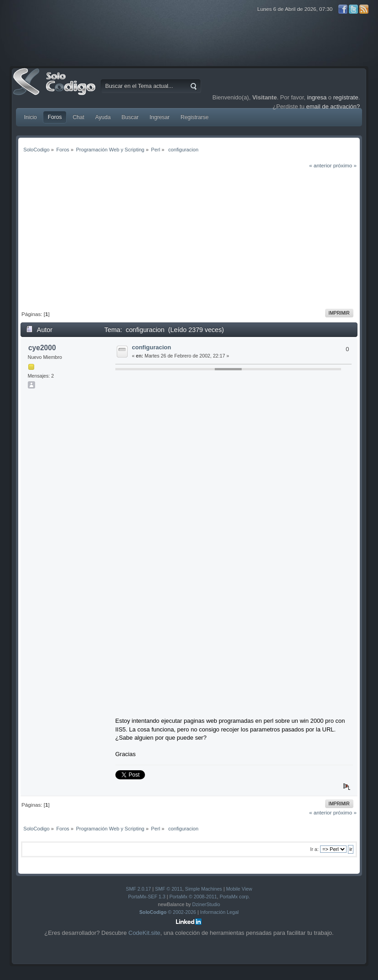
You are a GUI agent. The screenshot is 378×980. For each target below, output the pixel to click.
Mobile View (239, 889)
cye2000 (42, 348)
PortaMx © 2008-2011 (193, 897)
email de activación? (333, 106)
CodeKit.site (145, 933)
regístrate (346, 97)
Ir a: (314, 849)
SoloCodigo (55, 88)
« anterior (320, 165)
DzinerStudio (206, 904)
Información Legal (220, 912)
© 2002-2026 (168, 912)
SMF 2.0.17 (138, 889)
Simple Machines (204, 889)
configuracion (151, 347)
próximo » (345, 165)
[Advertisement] (189, 238)
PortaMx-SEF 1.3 (147, 897)
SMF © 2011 (169, 889)
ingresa (317, 97)
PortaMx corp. (235, 897)
